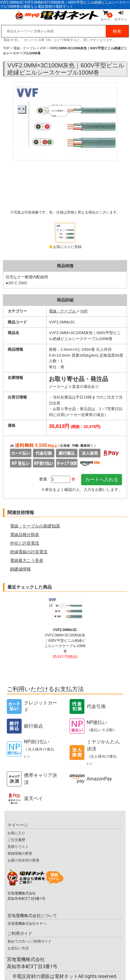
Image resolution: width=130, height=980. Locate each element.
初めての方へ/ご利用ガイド (29, 941)
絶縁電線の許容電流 (29, 552)
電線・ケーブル (25, 48)
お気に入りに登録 (67, 247)
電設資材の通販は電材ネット (67, 976)
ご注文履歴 (16, 840)
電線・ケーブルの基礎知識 (35, 526)
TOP (6, 48)
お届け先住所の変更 (23, 860)
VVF (43, 48)
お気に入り (16, 833)
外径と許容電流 (25, 543)
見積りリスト (18, 847)
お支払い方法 (18, 948)
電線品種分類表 (25, 535)
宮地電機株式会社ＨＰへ (27, 924)
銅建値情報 (20, 569)
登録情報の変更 (20, 853)
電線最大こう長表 (27, 560)
